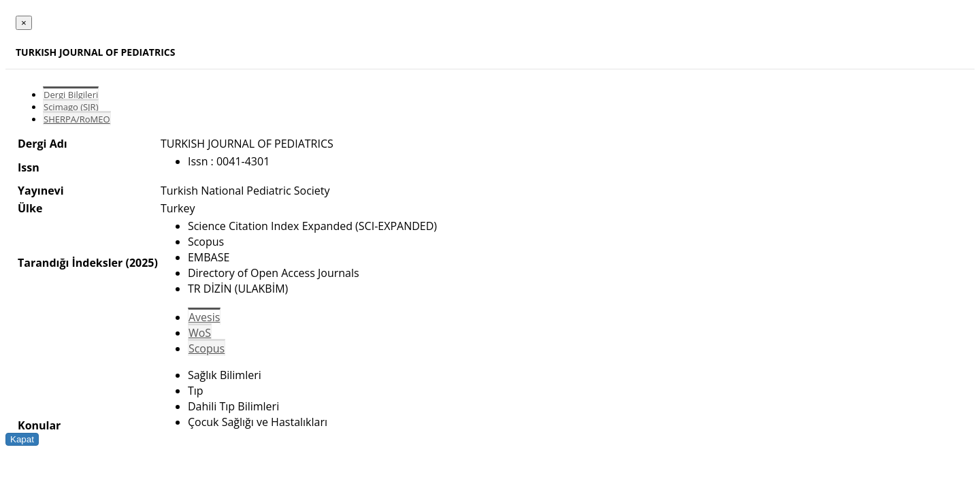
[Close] (24, 23)
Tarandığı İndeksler (70, 263)
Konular (39, 425)
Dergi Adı (43, 144)
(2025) (141, 263)
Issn (29, 167)
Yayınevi (41, 191)
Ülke (30, 208)
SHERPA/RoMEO (77, 119)
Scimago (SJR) (71, 107)
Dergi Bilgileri (71, 95)
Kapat (22, 439)
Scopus (207, 348)
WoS (200, 333)
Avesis (204, 317)
